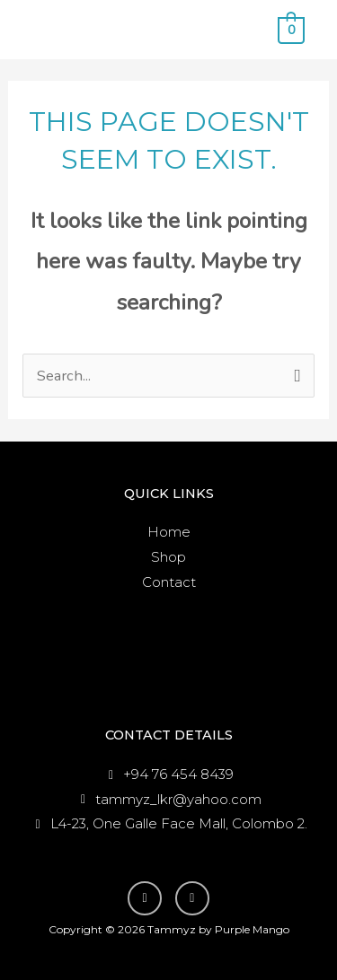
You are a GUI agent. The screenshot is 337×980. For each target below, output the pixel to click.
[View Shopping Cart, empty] (291, 29)
